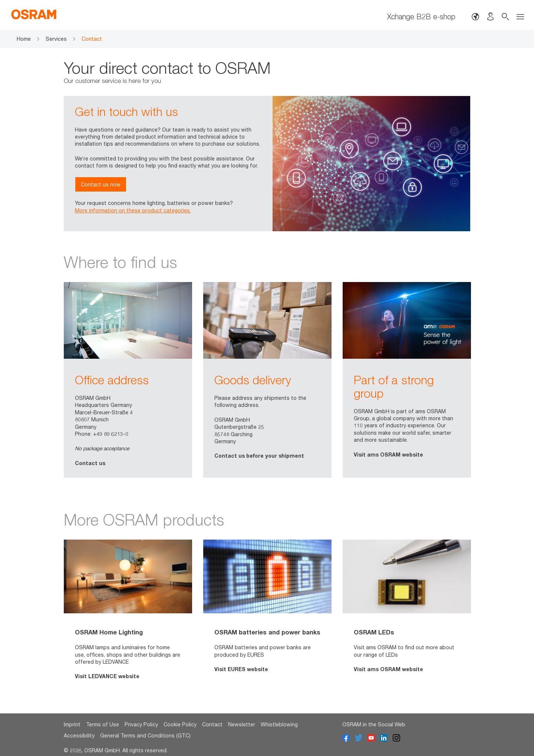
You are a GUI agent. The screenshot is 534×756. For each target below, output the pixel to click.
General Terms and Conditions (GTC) (145, 735)
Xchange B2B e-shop (421, 16)
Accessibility (79, 735)
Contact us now (101, 184)
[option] (128, 380)
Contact (212, 724)
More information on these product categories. (133, 210)
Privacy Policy (141, 724)
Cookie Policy (180, 724)
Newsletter (242, 724)
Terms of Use (103, 724)
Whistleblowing (279, 724)
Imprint (72, 724)
